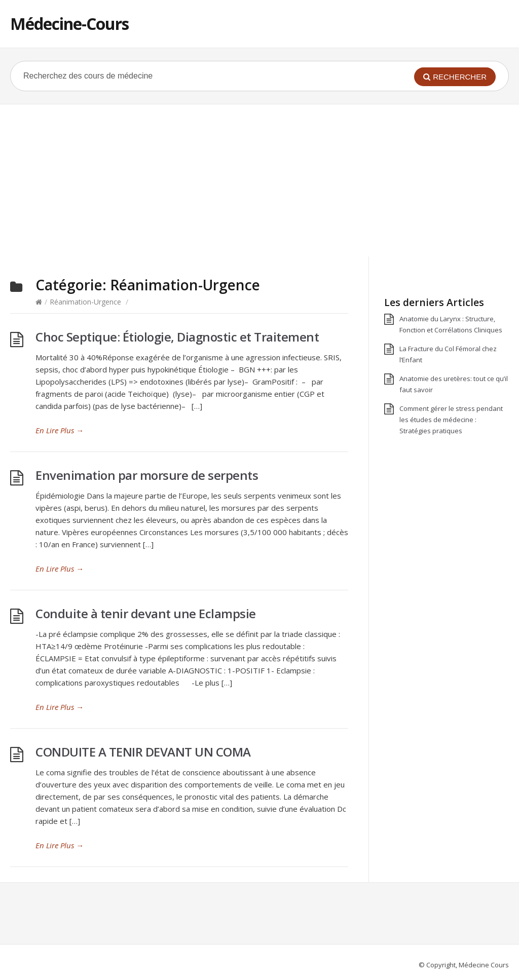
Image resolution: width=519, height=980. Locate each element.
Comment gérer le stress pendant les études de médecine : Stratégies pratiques (451, 420)
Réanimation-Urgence (85, 302)
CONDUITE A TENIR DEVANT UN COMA (143, 752)
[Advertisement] (259, 180)
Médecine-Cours (69, 24)
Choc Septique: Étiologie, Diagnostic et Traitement (177, 337)
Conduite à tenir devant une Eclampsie (146, 613)
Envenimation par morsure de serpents (147, 475)
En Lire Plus (60, 430)
